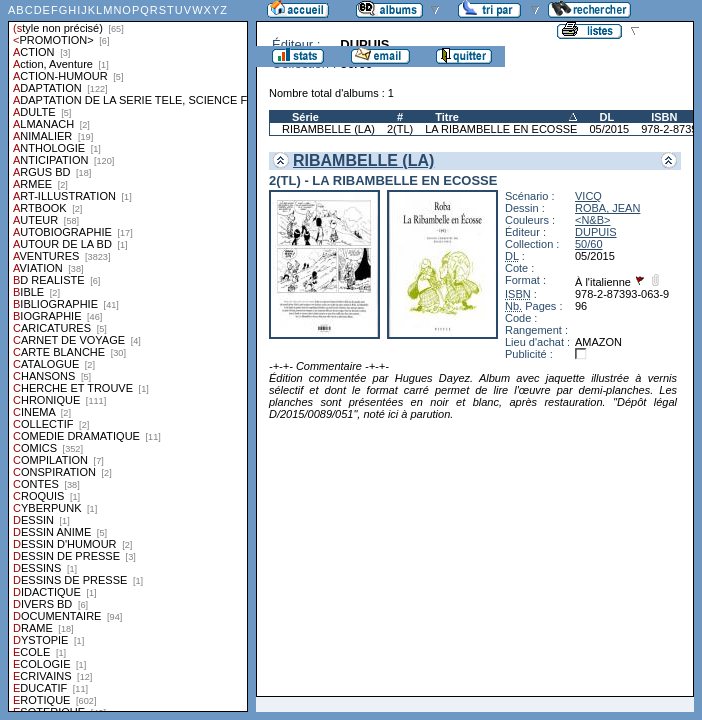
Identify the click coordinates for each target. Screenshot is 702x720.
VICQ (588, 196)
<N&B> (592, 220)
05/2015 (609, 129)
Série (305, 117)
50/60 (589, 244)
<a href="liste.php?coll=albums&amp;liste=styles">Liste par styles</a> (128, 356)
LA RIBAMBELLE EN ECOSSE (501, 129)
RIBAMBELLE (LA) (328, 129)
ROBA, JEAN (607, 208)
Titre (447, 117)
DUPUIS (596, 232)
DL (606, 117)
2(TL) (400, 129)
